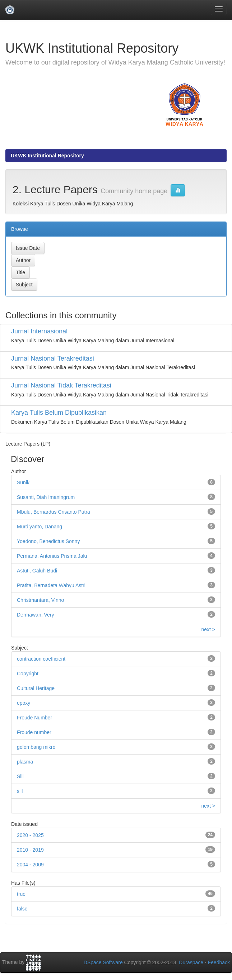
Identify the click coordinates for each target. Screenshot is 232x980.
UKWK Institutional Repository (47, 156)
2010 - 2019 (30, 850)
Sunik (23, 482)
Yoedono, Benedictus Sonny (48, 541)
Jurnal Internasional (39, 331)
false (22, 909)
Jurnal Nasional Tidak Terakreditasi (61, 385)
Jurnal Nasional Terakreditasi (53, 358)
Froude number (34, 732)
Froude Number (34, 718)
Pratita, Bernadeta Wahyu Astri (51, 585)
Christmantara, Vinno (40, 600)
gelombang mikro (36, 747)
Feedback (219, 962)
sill (20, 791)
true (21, 894)
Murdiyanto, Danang (40, 527)
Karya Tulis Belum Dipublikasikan (59, 413)
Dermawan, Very (35, 615)
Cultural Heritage (36, 688)
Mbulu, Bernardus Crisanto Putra (54, 512)
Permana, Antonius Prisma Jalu (52, 556)
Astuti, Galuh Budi (37, 571)
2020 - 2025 (30, 835)
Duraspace (191, 962)
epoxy (24, 703)
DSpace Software (103, 962)
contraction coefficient (41, 659)
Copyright (28, 674)
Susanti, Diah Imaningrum (46, 497)
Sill (20, 776)
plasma (25, 762)
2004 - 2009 (30, 865)
